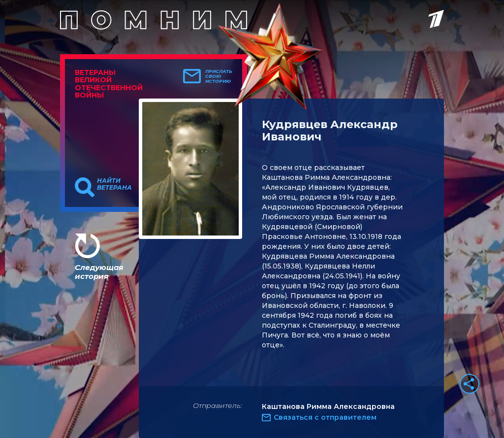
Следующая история (99, 272)
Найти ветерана (114, 184)
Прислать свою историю (219, 76)
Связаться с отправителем (325, 417)
